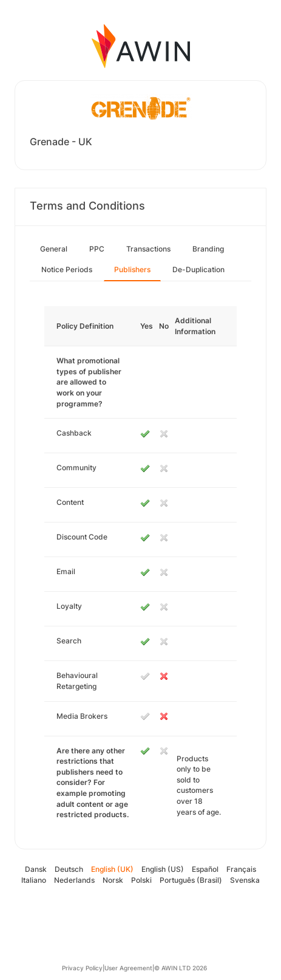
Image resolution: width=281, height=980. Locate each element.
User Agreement (128, 968)
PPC (97, 249)
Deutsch (69, 869)
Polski (141, 880)
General (54, 249)
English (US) (163, 869)
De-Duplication (198, 269)
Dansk (36, 869)
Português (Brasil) (191, 880)
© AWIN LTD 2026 (181, 968)
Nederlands (74, 880)
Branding (208, 249)
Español (205, 869)
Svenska (245, 880)
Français (241, 869)
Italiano (34, 880)
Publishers (132, 269)
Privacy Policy (82, 968)
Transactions (148, 249)
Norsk (113, 880)
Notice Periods (67, 269)
